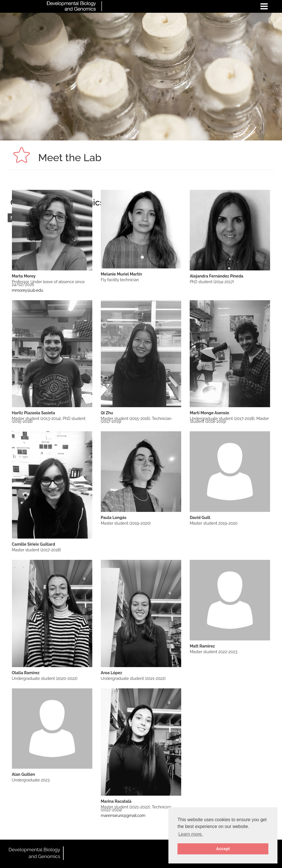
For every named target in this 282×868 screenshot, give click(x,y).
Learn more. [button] (191, 834)
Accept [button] (223, 849)
